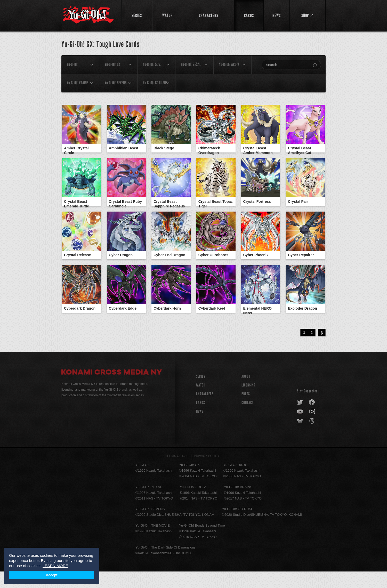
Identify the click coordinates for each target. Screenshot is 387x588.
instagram (313, 428)
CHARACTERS (205, 410)
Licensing (248, 402)
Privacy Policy (207, 472)
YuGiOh (88, 15)
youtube (300, 428)
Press (246, 410)
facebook (312, 419)
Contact (248, 419)
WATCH (201, 402)
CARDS (200, 419)
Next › (322, 349)
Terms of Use (177, 472)
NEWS (200, 428)
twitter (300, 419)
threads (313, 438)
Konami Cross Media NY (112, 389)
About (246, 393)
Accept (51, 575)
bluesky (300, 438)
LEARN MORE (55, 566)
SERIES (201, 393)
